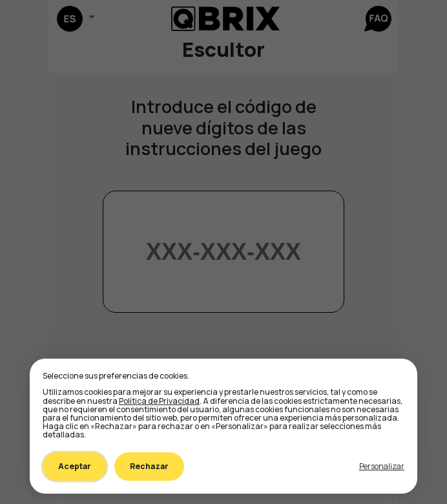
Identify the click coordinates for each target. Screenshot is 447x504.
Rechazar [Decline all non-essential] (149, 466)
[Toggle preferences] (382, 467)
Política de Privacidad (159, 401)
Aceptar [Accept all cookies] (75, 466)
